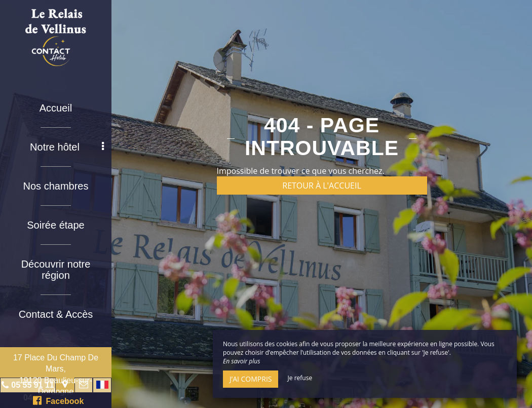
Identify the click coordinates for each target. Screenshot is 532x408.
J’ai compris (251, 379)
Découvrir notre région (56, 270)
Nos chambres (56, 186)
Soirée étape (55, 225)
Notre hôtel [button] (67, 147)
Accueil (56, 108)
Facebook (59, 400)
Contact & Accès (56, 314)
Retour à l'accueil (322, 186)
